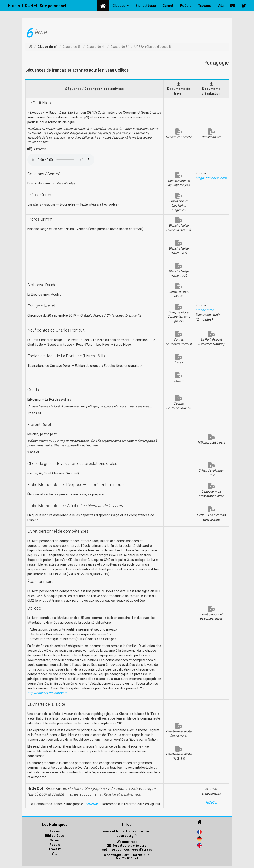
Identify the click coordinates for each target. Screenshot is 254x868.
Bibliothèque (146, 6)
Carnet (168, 6)
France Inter (204, 310)
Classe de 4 (96, 47)
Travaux (204, 6)
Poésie (186, 6)
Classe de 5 (72, 47)
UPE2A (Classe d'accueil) (153, 47)
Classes (55, 831)
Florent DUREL (37, 6)
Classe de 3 (120, 47)
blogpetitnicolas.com (211, 178)
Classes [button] (121, 6)
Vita (221, 6)
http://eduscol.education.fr (47, 693)
